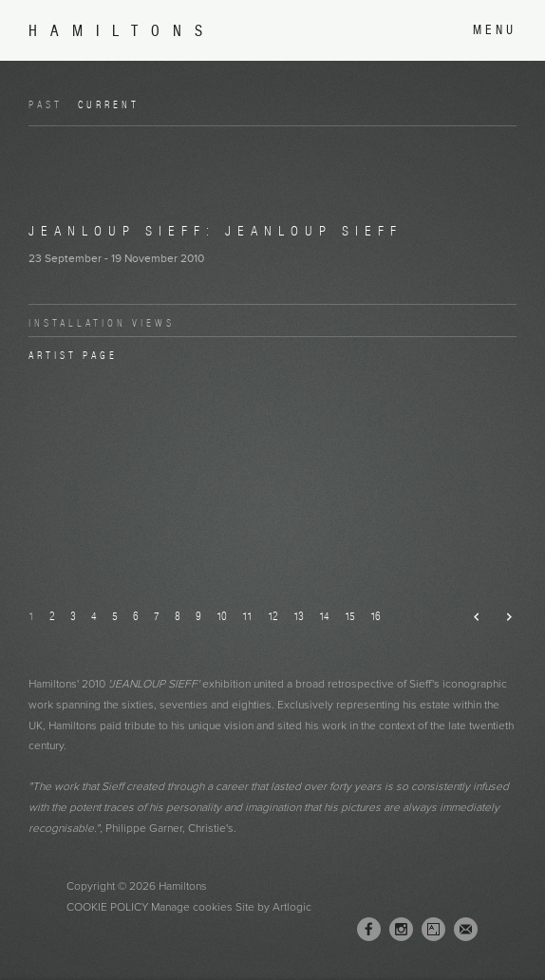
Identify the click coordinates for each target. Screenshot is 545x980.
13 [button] (299, 616)
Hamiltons (122, 31)
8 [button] (178, 616)
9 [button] (198, 616)
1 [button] (31, 616)
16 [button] (376, 616)
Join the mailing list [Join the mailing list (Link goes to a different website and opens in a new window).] (466, 929)
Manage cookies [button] (192, 907)
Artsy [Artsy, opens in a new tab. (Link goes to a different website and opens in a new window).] (433, 930)
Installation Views (102, 323)
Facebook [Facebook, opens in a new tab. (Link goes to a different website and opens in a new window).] (369, 930)
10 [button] (222, 616)
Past (46, 104)
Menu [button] (495, 30)
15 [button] (350, 616)
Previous (470, 617)
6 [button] (136, 616)
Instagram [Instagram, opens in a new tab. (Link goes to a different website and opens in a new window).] (401, 930)
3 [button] (73, 616)
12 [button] (273, 616)
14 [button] (324, 616)
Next (501, 617)
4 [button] (94, 616)
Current (109, 104)
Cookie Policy (107, 907)
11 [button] (247, 616)
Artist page (73, 355)
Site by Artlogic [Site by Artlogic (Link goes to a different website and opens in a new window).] (273, 907)
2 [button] (52, 616)
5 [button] (115, 616)
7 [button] (157, 616)
